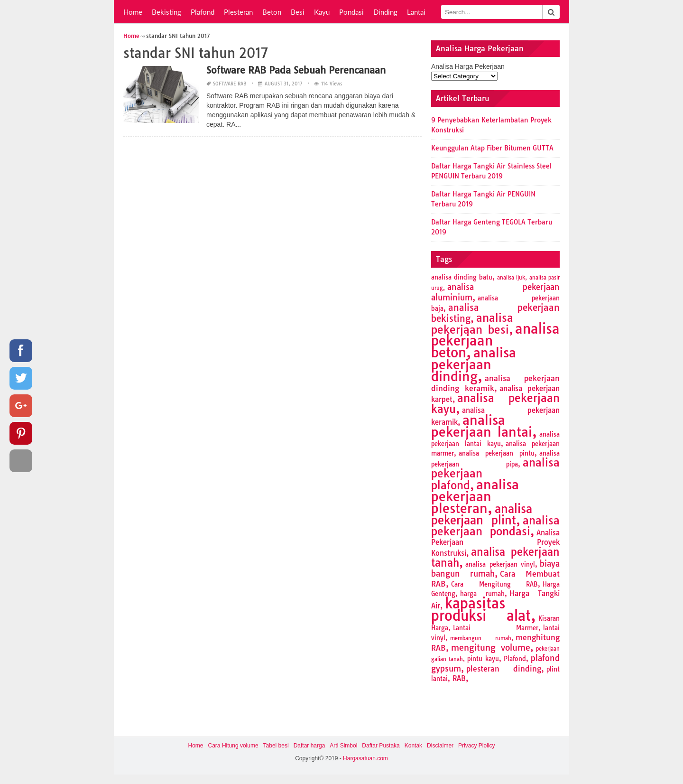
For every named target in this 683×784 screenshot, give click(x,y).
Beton (272, 12)
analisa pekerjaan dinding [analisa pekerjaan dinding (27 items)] (474, 364)
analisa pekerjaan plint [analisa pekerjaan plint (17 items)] (482, 514)
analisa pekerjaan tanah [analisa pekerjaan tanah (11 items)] (495, 557)
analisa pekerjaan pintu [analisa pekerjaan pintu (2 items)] (497, 453)
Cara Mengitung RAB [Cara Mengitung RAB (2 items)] (494, 584)
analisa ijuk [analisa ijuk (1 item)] (511, 278)
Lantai (416, 12)
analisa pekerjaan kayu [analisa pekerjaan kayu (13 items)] (495, 403)
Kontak (413, 746)
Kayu (322, 12)
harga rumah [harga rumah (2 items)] (482, 594)
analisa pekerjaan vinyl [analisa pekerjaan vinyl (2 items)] (500, 564)
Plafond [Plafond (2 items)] (515, 659)
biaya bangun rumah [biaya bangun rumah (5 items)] (495, 569)
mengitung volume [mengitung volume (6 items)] (491, 648)
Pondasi (351, 12)
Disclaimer (440, 746)
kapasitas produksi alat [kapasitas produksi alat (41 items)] (481, 609)
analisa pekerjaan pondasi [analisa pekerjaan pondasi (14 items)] (495, 526)
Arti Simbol (343, 746)
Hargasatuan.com (365, 758)
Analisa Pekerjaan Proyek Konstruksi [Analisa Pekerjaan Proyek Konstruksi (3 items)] (495, 543)
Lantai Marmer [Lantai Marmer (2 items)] (496, 628)
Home (133, 12)
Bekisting (166, 12)
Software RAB (230, 84)
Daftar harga (309, 746)
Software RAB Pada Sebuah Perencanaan (296, 70)
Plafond (203, 12)
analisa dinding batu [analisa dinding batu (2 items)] (462, 277)
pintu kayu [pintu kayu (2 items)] (483, 659)
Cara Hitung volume (233, 746)
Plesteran (238, 12)
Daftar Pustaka (381, 746)
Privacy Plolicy (476, 746)
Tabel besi (276, 746)
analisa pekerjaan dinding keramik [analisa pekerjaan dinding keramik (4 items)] (495, 383)
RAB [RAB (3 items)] (459, 678)
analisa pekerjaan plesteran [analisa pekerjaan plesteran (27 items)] (475, 496)
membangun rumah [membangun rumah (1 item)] (481, 638)
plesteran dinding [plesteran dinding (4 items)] (504, 669)
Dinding (385, 12)
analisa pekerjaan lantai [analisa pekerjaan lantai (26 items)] (482, 426)
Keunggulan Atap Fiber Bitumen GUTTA (492, 148)
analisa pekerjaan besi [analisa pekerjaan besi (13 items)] (472, 324)
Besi (298, 12)
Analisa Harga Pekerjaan (468, 66)
